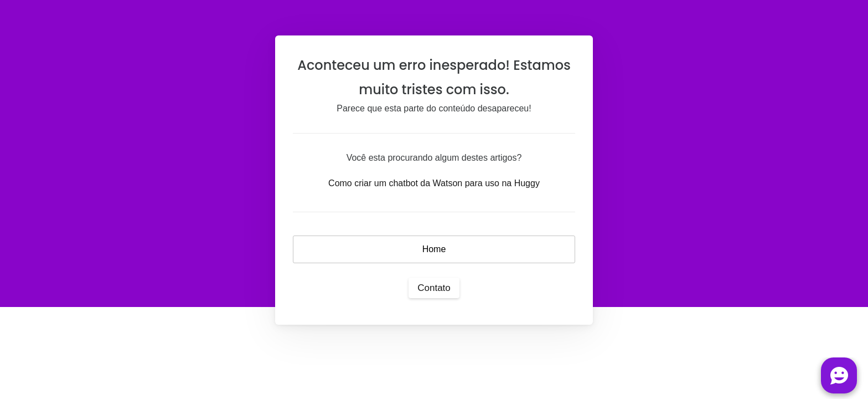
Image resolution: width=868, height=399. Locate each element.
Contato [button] (434, 288)
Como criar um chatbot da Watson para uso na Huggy (434, 183)
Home (434, 249)
